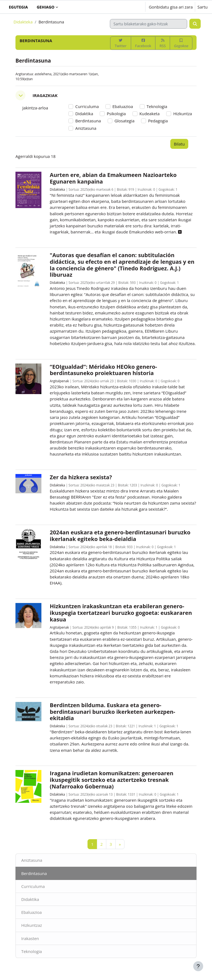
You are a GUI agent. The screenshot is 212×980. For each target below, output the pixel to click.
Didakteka (23, 22)
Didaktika (30, 899)
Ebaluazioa (31, 912)
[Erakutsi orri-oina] (198, 966)
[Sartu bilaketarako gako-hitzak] (149, 24)
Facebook (143, 43)
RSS (163, 43)
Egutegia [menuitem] (18, 7)
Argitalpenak (59, 381)
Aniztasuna (32, 860)
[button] (124, 7)
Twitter (121, 43)
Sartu (202, 7)
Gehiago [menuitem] (46, 7)
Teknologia (32, 951)
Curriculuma (33, 886)
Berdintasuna (34, 873)
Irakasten (30, 938)
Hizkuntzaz (32, 925)
